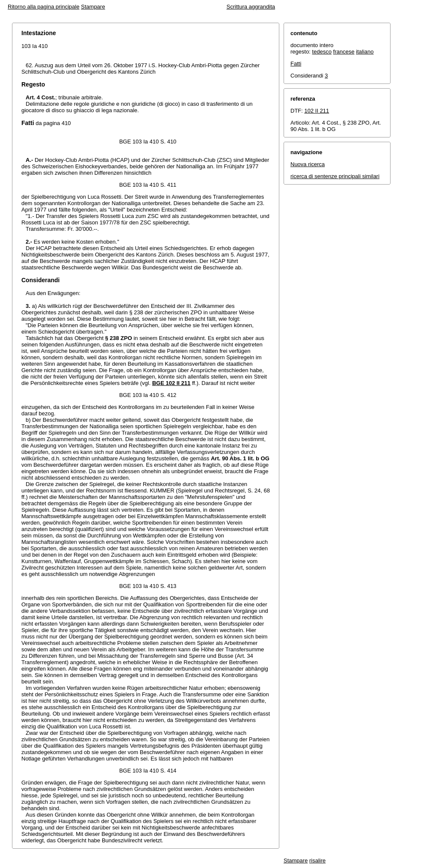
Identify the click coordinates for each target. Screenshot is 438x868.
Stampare (93, 7)
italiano (365, 52)
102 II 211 (317, 111)
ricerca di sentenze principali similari (335, 176)
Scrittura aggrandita (251, 7)
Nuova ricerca (308, 164)
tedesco (322, 52)
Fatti (296, 64)
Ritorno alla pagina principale (44, 7)
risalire (317, 861)
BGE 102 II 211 (172, 383)
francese (344, 52)
